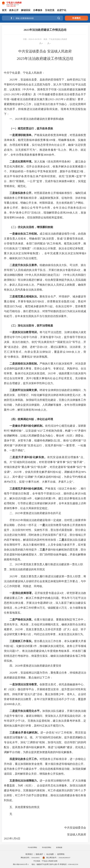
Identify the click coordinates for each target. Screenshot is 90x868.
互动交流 (50, 10)
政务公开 (14, 10)
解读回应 (26, 10)
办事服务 (38, 10)
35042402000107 (64, 858)
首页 (4, 10)
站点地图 (50, 854)
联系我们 (29, 854)
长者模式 (76, 18)
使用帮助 (61, 854)
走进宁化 (62, 10)
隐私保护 (39, 854)
